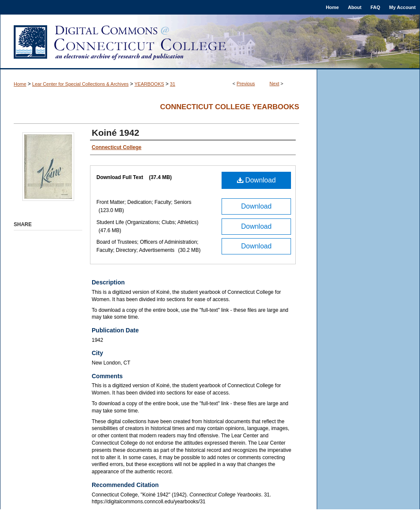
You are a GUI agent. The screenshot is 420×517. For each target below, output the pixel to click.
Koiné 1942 (115, 133)
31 (173, 84)
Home (20, 84)
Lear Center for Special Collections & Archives (80, 84)
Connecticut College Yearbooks (229, 107)
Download (256, 180)
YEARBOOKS (149, 84)
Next (274, 84)
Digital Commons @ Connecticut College (210, 42)
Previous (246, 84)
